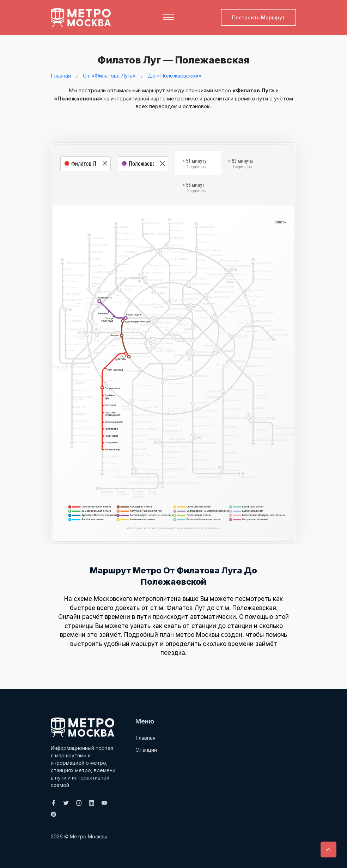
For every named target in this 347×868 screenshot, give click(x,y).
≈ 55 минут (194, 189)
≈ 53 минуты (241, 165)
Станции (146, 749)
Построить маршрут (258, 17)
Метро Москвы (88, 836)
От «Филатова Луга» (109, 75)
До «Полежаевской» (175, 75)
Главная (61, 75)
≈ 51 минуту (194, 165)
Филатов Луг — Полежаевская (172, 60)
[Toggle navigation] (169, 17)
